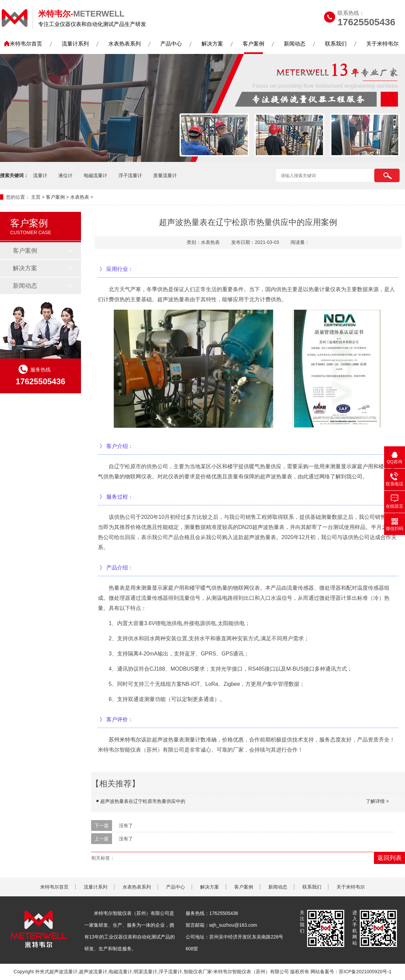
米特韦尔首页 (26, 44)
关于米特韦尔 (382, 44)
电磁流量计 (96, 175)
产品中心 (171, 44)
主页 (36, 197)
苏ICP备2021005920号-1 (365, 972)
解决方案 (212, 44)
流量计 (40, 175)
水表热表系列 (125, 44)
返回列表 (389, 858)
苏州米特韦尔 (125, 740)
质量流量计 (165, 175)
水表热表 (80, 197)
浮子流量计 (130, 175)
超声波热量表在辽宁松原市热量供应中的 (245, 801)
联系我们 (336, 44)
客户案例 (253, 44)
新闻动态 (295, 44)
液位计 (65, 175)
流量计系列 (75, 44)
